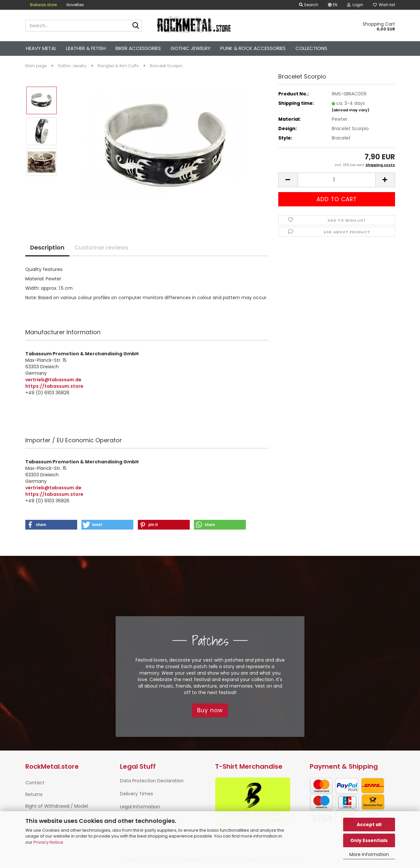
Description (47, 247)
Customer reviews (101, 247)
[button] (333, 5)
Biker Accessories (138, 48)
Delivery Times (137, 794)
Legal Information (140, 807)
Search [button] (309, 5)
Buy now (210, 710)
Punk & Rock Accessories (253, 48)
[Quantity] (337, 180)
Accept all (369, 825)
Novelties (75, 5)
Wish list (384, 5)
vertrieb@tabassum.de (53, 380)
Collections (311, 48)
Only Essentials (369, 840)
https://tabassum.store (54, 386)
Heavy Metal (41, 48)
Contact (35, 783)
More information (369, 854)
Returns (34, 794)
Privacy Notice (48, 842)
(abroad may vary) (351, 110)
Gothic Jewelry (191, 48)
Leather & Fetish (86, 48)
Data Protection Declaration (152, 781)
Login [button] (355, 5)
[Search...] (136, 26)
